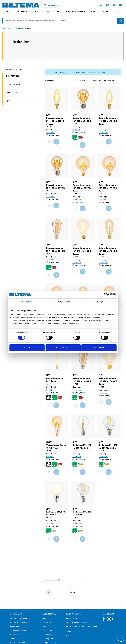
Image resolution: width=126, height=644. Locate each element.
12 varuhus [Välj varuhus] (103, 133)
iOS (68, 635)
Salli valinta (63, 348)
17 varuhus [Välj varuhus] (77, 263)
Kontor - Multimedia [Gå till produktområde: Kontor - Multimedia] (76, 11)
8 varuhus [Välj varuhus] (76, 130)
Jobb (44, 626)
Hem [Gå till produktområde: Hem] (58, 11)
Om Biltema (16, 614)
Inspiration (47, 622)
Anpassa (81, 80)
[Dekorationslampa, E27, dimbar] (57, 359)
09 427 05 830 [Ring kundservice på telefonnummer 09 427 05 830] (72, 618)
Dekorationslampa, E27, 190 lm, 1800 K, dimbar (108, 381)
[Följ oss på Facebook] (104, 619)
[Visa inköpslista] (108, 5)
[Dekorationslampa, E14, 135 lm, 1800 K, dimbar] (109, 99)
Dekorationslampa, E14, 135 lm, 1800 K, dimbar (108, 121)
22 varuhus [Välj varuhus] (51, 197)
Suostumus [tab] (26, 302)
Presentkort (47, 630)
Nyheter (46, 618)
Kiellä (27, 348)
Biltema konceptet (17, 643)
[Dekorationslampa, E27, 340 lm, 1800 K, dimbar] (83, 229)
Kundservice (49, 614)
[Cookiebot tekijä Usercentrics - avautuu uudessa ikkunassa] (106, 295)
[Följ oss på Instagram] (109, 619)
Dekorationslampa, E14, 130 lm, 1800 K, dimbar (56, 121)
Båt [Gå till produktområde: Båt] (37, 11)
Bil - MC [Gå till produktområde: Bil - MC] (6, 11)
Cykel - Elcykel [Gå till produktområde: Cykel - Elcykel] (23, 11)
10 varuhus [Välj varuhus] (77, 523)
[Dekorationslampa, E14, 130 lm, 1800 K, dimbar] (57, 99)
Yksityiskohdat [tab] (63, 302)
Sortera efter (106, 80)
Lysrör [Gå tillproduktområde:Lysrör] (9, 100)
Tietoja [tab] (100, 302)
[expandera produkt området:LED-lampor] (37, 92)
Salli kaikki (99, 348)
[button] (121, 5)
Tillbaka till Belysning (13, 70)
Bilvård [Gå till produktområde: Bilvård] (106, 11)
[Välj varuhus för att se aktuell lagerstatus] (83, 72)
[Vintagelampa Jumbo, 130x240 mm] (57, 426)
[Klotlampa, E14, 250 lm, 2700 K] (57, 493)
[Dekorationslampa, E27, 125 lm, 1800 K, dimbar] (83, 166)
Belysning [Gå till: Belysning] (18, 28)
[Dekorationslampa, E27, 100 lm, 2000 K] (57, 166)
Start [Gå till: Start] (4, 28)
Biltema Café (15, 634)
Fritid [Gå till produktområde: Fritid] (47, 11)
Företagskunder (49, 638)
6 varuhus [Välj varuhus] (50, 457)
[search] (63, 21)
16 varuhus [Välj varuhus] (103, 393)
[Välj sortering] (63, 580)
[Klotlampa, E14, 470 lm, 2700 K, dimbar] (83, 426)
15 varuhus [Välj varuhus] (77, 390)
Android (70, 631)
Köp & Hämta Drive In (19, 622)
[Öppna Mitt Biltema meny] (101, 5)
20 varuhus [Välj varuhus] (77, 199)
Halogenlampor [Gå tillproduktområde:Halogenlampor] (13, 84)
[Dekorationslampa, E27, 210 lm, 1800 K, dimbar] (109, 166)
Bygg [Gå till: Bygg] (10, 28)
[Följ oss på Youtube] (114, 620)
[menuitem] (6, 12)
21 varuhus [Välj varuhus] (51, 260)
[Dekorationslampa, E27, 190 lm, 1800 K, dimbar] (109, 359)
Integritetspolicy (49, 643)
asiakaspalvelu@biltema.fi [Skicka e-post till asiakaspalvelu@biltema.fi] (77, 622)
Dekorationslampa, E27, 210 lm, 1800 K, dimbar (108, 188)
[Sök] (120, 21)
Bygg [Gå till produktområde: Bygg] (94, 11)
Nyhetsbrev (15, 626)
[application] (121, 638)
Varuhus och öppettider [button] (19, 618)
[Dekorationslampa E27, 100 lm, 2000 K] (83, 99)
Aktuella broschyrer (18, 630)
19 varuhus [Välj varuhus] (103, 457)
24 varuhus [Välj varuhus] (51, 133)
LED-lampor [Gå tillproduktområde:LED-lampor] (12, 92)
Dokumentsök (16, 638)
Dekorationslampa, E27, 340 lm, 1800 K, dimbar (82, 251)
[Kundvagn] (114, 5)
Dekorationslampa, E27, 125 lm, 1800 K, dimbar (82, 188)
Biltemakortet (48, 634)
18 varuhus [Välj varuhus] (51, 523)
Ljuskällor (13, 76)
